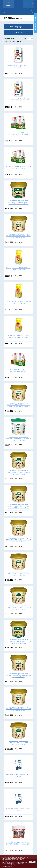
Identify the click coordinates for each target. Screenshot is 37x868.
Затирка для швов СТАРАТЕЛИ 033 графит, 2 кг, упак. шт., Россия (19, 370)
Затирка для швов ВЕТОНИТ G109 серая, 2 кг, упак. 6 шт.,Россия (19, 269)
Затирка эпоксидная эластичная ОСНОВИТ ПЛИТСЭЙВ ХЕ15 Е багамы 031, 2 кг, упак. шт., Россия (18, 608)
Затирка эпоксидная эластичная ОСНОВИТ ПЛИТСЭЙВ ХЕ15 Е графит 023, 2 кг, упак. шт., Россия (18, 743)
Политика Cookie (7, 866)
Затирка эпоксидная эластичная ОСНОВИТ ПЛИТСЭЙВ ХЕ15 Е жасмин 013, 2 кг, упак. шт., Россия (19, 540)
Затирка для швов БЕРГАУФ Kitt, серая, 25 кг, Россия (18, 809)
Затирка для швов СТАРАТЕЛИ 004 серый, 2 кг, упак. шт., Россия (18, 167)
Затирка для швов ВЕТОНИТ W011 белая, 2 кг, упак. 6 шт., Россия (19, 303)
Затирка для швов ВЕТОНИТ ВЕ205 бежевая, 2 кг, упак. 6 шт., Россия (18, 336)
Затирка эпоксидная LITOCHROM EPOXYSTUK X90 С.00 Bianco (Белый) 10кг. (19, 843)
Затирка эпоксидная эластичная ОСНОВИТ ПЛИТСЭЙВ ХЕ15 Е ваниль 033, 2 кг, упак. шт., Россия (19, 709)
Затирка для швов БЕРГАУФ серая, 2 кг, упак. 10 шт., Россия (18, 66)
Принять (32, 862)
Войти (26, 4)
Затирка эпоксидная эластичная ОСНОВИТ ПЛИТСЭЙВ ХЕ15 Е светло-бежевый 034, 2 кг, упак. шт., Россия (18, 506)
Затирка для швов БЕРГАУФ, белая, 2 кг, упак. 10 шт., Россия (19, 100)
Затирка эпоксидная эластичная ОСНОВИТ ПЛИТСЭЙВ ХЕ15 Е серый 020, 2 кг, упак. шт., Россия (19, 574)
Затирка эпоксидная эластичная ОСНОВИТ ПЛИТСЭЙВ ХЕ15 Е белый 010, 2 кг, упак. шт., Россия (18, 236)
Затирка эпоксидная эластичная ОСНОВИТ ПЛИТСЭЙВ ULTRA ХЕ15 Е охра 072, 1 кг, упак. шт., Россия (19, 641)
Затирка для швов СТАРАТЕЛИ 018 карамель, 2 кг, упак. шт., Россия (19, 134)
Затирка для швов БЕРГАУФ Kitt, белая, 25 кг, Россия (19, 776)
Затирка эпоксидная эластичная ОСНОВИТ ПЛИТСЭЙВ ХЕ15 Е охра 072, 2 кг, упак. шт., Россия (18, 675)
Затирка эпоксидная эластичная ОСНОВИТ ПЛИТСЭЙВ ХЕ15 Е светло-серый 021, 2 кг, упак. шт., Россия (18, 405)
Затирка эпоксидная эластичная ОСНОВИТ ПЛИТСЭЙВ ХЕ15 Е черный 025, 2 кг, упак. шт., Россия (19, 472)
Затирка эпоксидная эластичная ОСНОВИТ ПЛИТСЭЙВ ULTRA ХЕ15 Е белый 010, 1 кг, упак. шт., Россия (18, 202)
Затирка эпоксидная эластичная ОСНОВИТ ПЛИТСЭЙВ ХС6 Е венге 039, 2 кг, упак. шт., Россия (19, 439)
